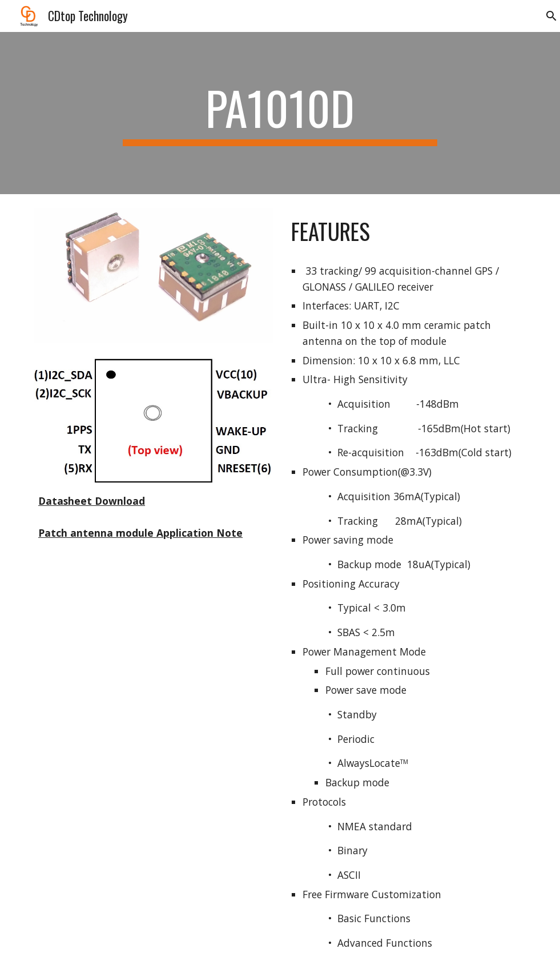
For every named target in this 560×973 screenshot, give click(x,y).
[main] (280, 113)
